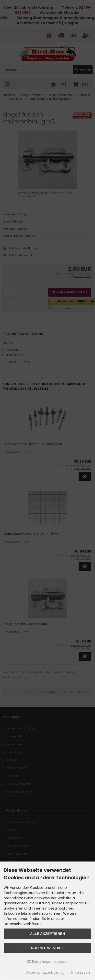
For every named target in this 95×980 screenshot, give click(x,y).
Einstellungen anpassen (48, 962)
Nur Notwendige (47, 948)
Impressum (81, 972)
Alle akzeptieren (48, 934)
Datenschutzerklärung (45, 972)
